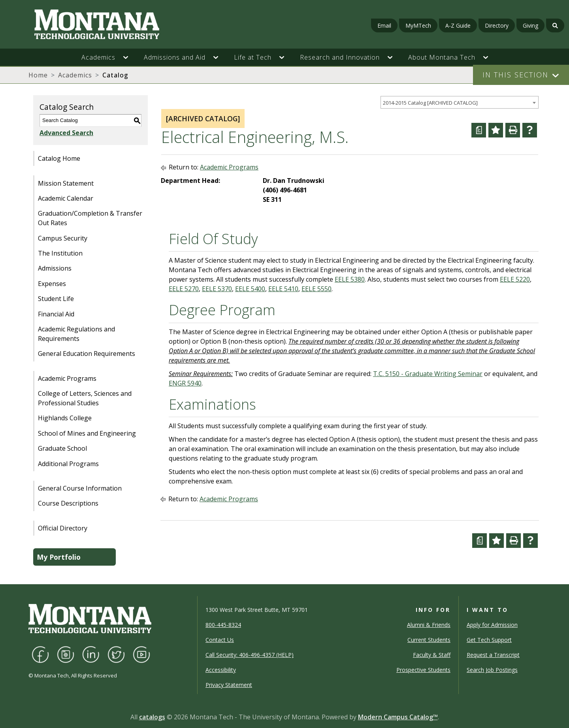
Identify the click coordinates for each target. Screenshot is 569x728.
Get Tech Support (489, 640)
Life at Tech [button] (253, 57)
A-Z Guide (458, 25)
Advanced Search (66, 133)
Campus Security (63, 238)
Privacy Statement (229, 685)
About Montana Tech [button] (442, 57)
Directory (497, 25)
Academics (75, 75)
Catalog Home (59, 158)
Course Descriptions (68, 503)
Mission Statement (66, 183)
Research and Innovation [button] (340, 57)
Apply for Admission (492, 625)
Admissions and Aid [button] (175, 57)
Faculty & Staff (432, 655)
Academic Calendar (66, 198)
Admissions (55, 268)
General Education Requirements (87, 354)
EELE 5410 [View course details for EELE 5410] (283, 289)
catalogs (152, 717)
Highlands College (65, 418)
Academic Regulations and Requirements (76, 334)
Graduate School (62, 448)
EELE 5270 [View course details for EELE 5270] (184, 289)
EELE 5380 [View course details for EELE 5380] (350, 279)
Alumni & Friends (429, 625)
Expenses (52, 284)
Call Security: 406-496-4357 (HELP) (250, 655)
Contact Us (220, 640)
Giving (530, 25)
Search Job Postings (492, 670)
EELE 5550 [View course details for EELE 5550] (317, 289)
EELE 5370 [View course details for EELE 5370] (217, 289)
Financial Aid (56, 314)
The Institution (60, 253)
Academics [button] (98, 57)
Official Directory (63, 528)
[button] (130, 57)
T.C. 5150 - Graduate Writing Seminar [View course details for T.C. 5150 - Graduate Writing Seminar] (428, 374)
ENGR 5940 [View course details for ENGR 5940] (185, 383)
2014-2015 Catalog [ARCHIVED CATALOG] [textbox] (430, 103)
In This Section (515, 75)
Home (38, 75)
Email (384, 25)
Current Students (429, 640)
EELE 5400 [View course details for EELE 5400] (250, 289)
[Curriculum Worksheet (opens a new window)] (479, 130)
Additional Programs (68, 464)
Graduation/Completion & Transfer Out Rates (90, 218)
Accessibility (221, 670)
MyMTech (418, 25)
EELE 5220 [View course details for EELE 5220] (515, 279)
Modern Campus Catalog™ (398, 717)
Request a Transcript (493, 655)
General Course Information (80, 488)
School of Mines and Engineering (87, 433)
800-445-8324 (223, 625)
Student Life (56, 299)
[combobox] (460, 103)
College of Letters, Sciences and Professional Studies (85, 398)
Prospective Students (423, 670)
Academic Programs (67, 378)
